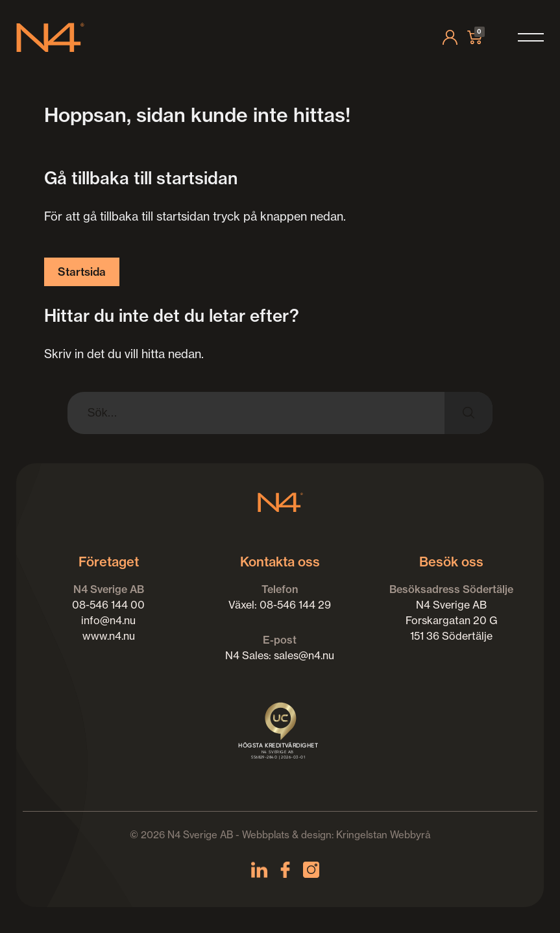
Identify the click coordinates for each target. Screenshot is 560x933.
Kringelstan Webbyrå (383, 835)
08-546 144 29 (295, 605)
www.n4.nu (109, 636)
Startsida (82, 272)
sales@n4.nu (304, 655)
